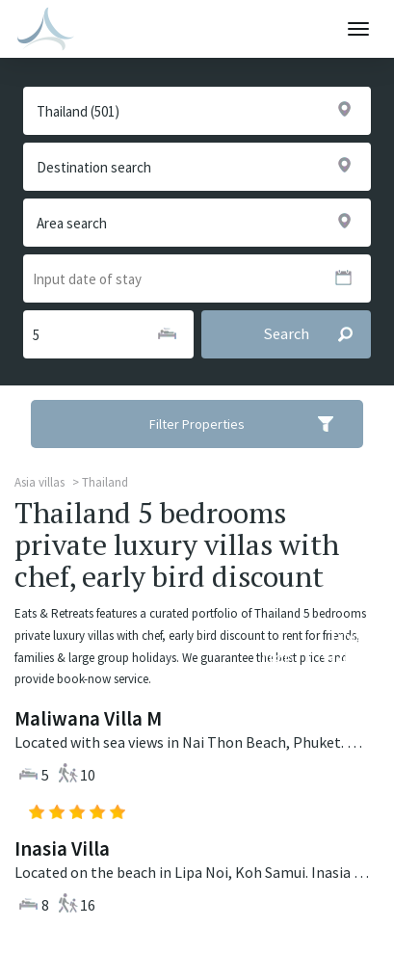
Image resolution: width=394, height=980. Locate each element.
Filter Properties (254, 424)
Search (316, 334)
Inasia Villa (62, 848)
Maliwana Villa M (88, 718)
